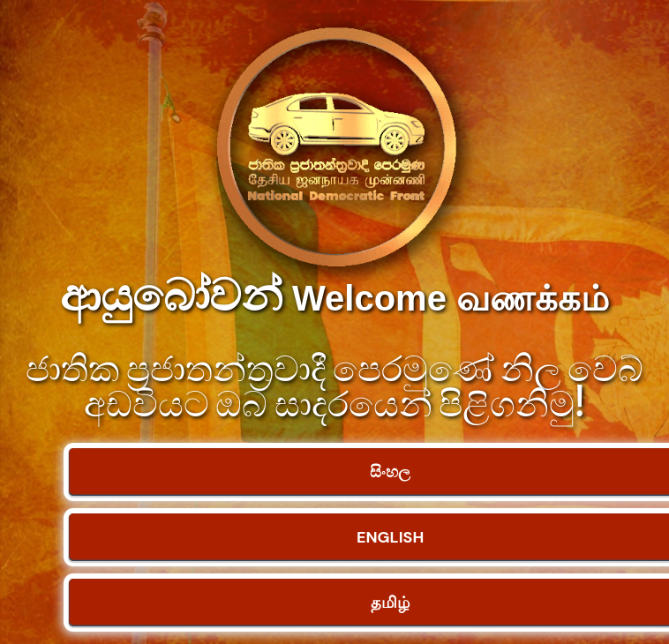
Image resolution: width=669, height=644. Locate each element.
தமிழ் (390, 603)
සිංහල (390, 472)
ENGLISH (390, 537)
